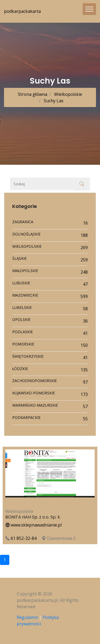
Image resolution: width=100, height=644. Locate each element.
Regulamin (27, 617)
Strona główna (33, 94)
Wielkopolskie (68, 94)
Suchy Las (53, 101)
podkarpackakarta (22, 11)
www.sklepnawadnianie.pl (33, 525)
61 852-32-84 (24, 538)
